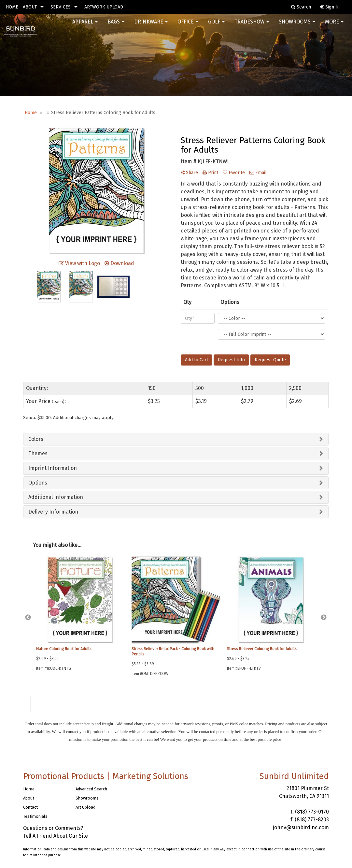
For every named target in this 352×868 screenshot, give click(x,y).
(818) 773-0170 (312, 812)
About (29, 798)
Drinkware (151, 26)
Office (188, 26)
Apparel (85, 26)
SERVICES (61, 7)
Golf (216, 26)
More (334, 26)
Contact (30, 807)
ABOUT (30, 7)
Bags (116, 26)
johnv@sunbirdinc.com (301, 827)
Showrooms (297, 26)
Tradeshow (252, 26)
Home (29, 789)
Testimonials (35, 816)
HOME (12, 7)
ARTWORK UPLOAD (104, 7)
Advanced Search (91, 789)
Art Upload (85, 807)
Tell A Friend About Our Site (56, 836)
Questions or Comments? (53, 828)
